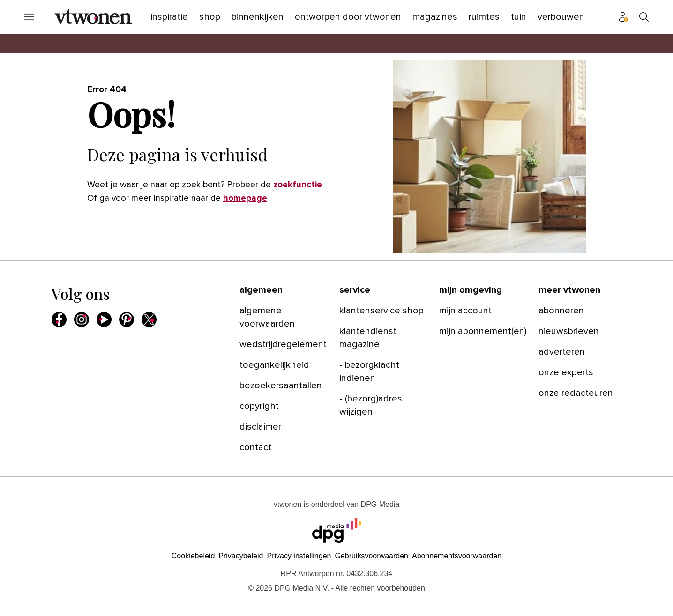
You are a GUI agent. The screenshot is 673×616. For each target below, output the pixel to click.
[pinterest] (127, 319)
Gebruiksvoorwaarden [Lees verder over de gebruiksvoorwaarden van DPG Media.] (371, 556)
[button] (299, 556)
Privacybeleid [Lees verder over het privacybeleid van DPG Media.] (241, 556)
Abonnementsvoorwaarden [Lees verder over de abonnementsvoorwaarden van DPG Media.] (457, 556)
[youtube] (104, 319)
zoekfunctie (298, 185)
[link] (284, 317)
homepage (245, 198)
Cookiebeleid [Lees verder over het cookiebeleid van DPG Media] (193, 556)
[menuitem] (29, 17)
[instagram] (82, 319)
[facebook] (59, 319)
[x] (149, 319)
